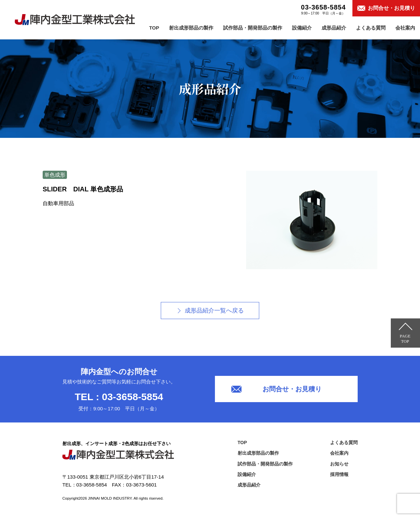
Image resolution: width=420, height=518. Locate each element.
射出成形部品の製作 (191, 28)
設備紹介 (302, 28)
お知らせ (339, 464)
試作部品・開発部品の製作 (253, 28)
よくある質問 (371, 28)
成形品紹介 (334, 28)
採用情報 (339, 474)
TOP (154, 28)
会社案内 (405, 28)
